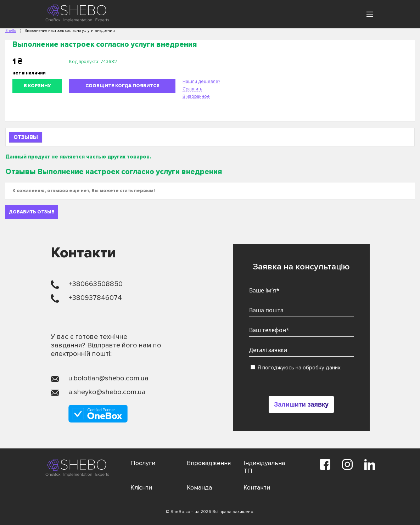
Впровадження (209, 463)
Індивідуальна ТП (264, 467)
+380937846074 (95, 298)
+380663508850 (96, 284)
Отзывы (26, 137)
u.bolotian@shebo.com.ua (108, 378)
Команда (199, 487)
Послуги (143, 463)
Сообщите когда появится (122, 86)
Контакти (257, 487)
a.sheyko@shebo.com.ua (107, 392)
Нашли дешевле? (201, 82)
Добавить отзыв (32, 212)
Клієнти (141, 487)
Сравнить (192, 89)
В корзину (37, 86)
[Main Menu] (370, 14)
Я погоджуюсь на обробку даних (296, 368)
